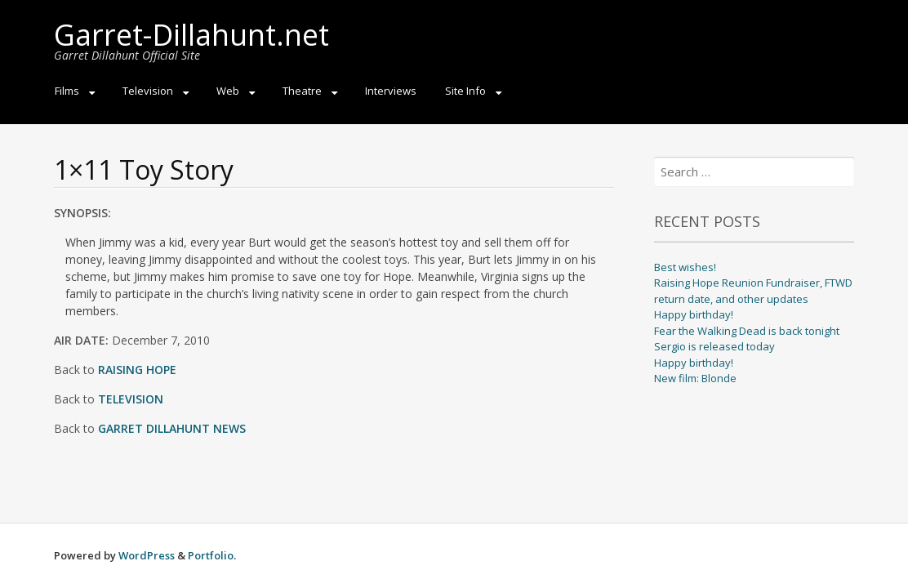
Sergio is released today (714, 346)
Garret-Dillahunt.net (191, 35)
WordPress (147, 555)
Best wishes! (685, 267)
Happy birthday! (694, 314)
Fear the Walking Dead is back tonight (747, 331)
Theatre (302, 91)
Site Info (465, 91)
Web (228, 91)
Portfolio (211, 555)
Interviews (391, 91)
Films (67, 91)
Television (148, 91)
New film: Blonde (695, 378)
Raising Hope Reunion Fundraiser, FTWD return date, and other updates (753, 291)
